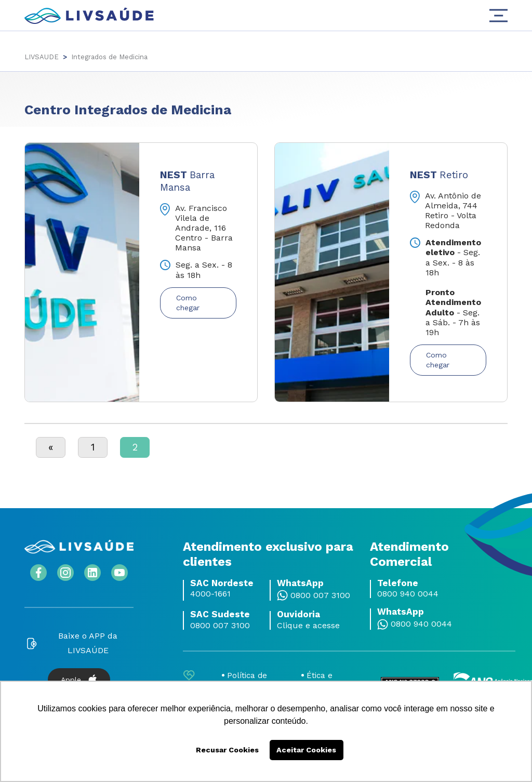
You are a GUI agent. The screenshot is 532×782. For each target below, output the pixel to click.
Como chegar (188, 303)
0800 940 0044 (408, 593)
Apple (79, 679)
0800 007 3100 (320, 594)
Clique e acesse (308, 625)
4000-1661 (210, 593)
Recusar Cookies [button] (227, 750)
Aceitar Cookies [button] (306, 750)
